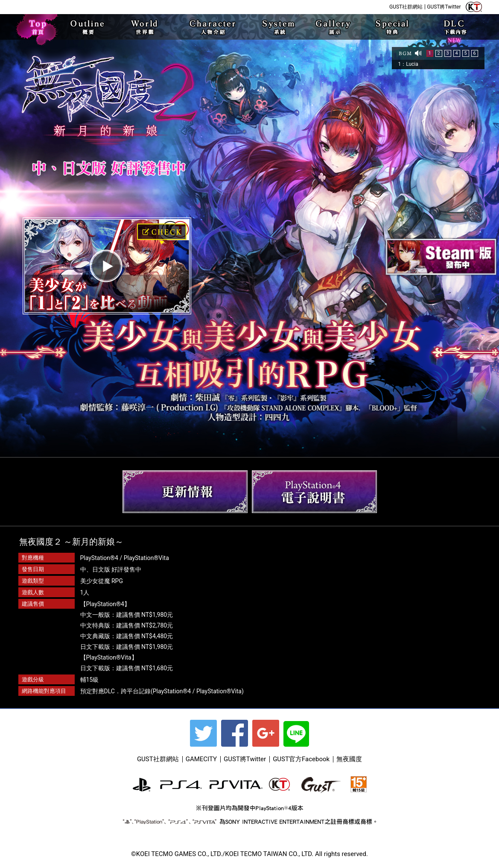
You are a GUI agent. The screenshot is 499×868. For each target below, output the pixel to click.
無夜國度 (349, 759)
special (392, 27)
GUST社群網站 (406, 7)
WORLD (146, 27)
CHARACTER (210, 27)
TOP (38, 27)
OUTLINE (90, 27)
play (107, 266)
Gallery (334, 27)
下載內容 (455, 38)
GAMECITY (201, 759)
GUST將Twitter (444, 7)
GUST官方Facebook (301, 759)
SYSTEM (278, 27)
